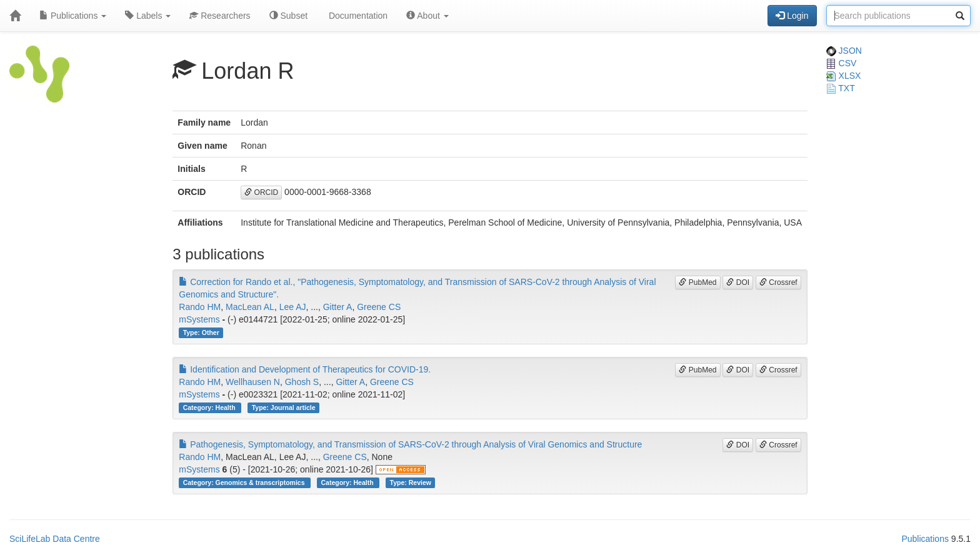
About (427, 16)
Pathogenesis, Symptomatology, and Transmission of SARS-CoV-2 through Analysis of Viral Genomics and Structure (410, 444)
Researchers (220, 16)
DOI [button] (738, 282)
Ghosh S (302, 382)
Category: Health (210, 407)
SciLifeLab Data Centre (55, 539)
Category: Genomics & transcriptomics (245, 482)
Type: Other (201, 332)
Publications (73, 16)
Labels (148, 16)
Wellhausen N (253, 382)
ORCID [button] (261, 192)
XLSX (844, 76)
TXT (841, 88)
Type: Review (411, 482)
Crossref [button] (778, 282)
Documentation (357, 16)
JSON (844, 51)
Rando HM (200, 307)
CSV (842, 63)
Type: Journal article (284, 407)
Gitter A (338, 307)
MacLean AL (250, 307)
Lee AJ (293, 307)
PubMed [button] (697, 282)
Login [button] (792, 16)
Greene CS (379, 307)
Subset (288, 16)
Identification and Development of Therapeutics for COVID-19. (305, 369)
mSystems (199, 319)
